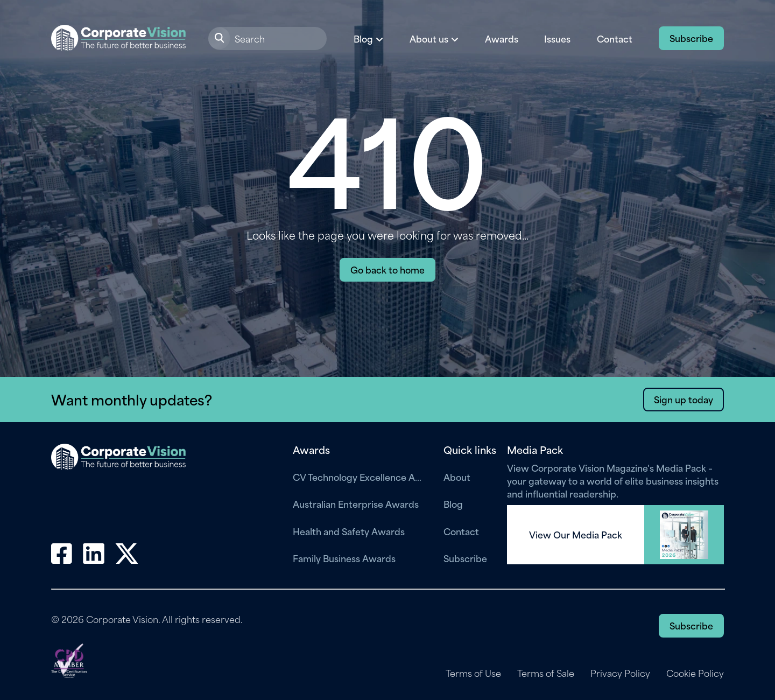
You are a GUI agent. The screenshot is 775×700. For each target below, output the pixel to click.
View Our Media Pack (576, 535)
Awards (502, 38)
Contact (615, 38)
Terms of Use (473, 673)
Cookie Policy (695, 673)
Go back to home (387, 269)
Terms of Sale (546, 673)
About (457, 477)
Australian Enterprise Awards (356, 503)
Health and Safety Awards (349, 531)
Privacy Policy (620, 673)
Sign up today (684, 399)
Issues (557, 38)
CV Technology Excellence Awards (360, 477)
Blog (453, 503)
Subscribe (691, 38)
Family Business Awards (344, 558)
